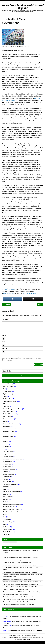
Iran (4, 449)
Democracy (6, 406)
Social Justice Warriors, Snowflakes (12, 504)
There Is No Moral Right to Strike (11, 555)
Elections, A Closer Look (9, 414)
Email (4, 342)
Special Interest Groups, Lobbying (12, 512)
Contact (34, 635)
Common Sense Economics (10, 401)
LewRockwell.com (8, 293)
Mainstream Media (8, 462)
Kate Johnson (6, 612)
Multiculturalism (7, 467)
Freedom (5, 422)
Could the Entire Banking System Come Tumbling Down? (17, 579)
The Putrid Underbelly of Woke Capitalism (14, 560)
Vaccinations (6, 527)
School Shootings (7, 497)
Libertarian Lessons (8, 457)
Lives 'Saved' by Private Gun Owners (12, 459)
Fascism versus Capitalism (30, 293)
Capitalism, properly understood (11, 394)
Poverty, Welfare (7, 482)
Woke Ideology (7, 534)
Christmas (6, 396)
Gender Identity (7, 427)
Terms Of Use (28, 635)
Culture (5, 404)
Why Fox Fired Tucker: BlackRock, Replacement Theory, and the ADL (21, 584)
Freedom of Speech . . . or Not (11, 424)
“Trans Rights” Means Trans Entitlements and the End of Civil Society (20, 558)
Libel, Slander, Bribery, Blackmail (11, 454)
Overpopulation (7, 477)
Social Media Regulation (9, 507)
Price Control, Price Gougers (10, 484)
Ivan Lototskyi (6, 626)
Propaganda (6, 487)
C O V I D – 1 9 (7, 391)
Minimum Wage (7, 464)
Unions (5, 524)
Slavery (5, 502)
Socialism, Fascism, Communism (11, 509)
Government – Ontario (9, 434)
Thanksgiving (6, 519)
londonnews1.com (14, 637)
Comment (6, 319)
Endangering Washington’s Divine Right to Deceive (16, 589)
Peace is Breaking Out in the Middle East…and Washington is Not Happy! (22, 592)
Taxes (4, 517)
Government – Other (8, 437)
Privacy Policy (20, 635)
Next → (40, 304)
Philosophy (6, 479)
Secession (6, 499)
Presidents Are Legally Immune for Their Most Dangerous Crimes (19, 597)
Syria (4, 514)
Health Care (6, 444)
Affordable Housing (8, 384)
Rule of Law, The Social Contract (11, 492)
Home (11, 635)
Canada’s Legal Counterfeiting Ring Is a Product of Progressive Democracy (22, 582)
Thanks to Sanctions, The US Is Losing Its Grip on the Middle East (20, 572)
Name (4, 335)
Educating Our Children (9, 411)
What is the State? (8, 532)
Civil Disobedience (8, 399)
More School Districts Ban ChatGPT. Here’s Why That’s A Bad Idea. (20, 587)
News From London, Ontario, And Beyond (23, 7)
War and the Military (8, 529)
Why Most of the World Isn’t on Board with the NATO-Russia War (19, 599)
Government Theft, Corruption (11, 439)
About (15, 635)
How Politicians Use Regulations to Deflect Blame (16, 594)
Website (4, 348)
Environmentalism (7, 417)
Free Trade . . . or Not (8, 419)
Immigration (6, 447)
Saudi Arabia (6, 494)
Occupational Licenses (9, 474)
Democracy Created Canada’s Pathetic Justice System (17, 602)
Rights (5, 489)
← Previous (6, 304)
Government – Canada (9, 429)
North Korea (6, 472)
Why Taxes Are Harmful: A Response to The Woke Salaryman (19, 604)
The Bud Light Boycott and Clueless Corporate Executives (18, 563)
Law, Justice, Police (8, 452)
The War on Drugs (8, 522)
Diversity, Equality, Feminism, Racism (12, 409)
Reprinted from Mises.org (9, 289)
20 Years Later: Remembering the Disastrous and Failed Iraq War (20, 565)
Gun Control (6, 442)
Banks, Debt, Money (8, 386)
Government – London (9, 432)
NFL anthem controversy (9, 469)
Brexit (4, 389)
